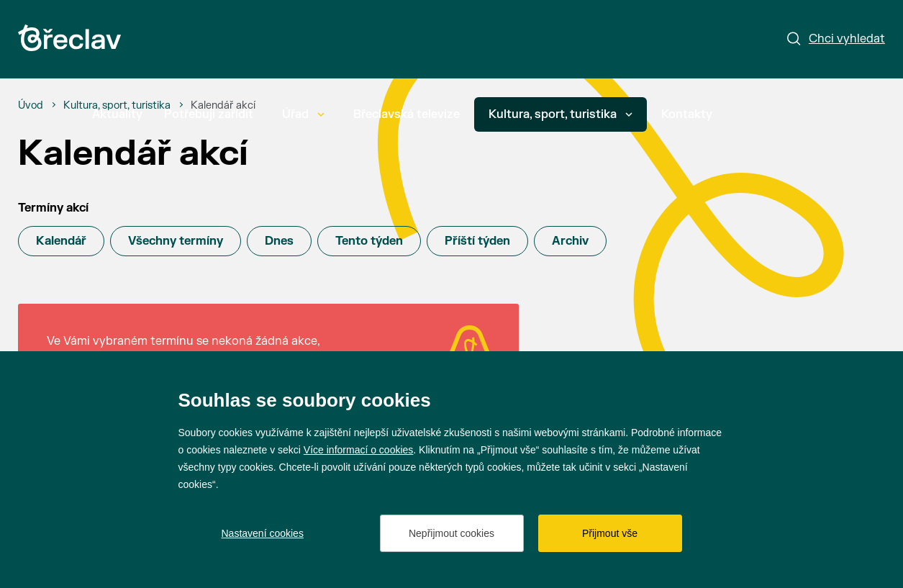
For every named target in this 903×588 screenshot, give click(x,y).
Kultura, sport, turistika (561, 114)
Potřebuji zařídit (209, 114)
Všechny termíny (176, 241)
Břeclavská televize (407, 114)
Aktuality (117, 114)
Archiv (570, 241)
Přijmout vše (610, 533)
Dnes (279, 241)
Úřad (303, 114)
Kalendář (61, 241)
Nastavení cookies (263, 533)
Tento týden (369, 241)
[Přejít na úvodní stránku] (69, 38)
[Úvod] (31, 106)
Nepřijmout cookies (451, 533)
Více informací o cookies (359, 450)
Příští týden (477, 241)
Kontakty (687, 114)
